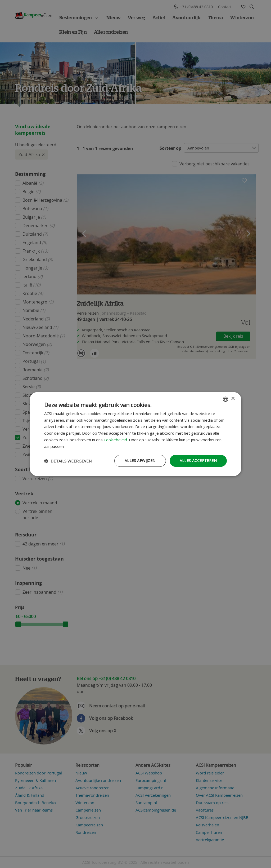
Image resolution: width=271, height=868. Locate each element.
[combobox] (225, 399)
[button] (68, 461)
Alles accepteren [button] (198, 461)
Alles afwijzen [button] (140, 461)
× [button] (233, 399)
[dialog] (135, 434)
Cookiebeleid (115, 440)
